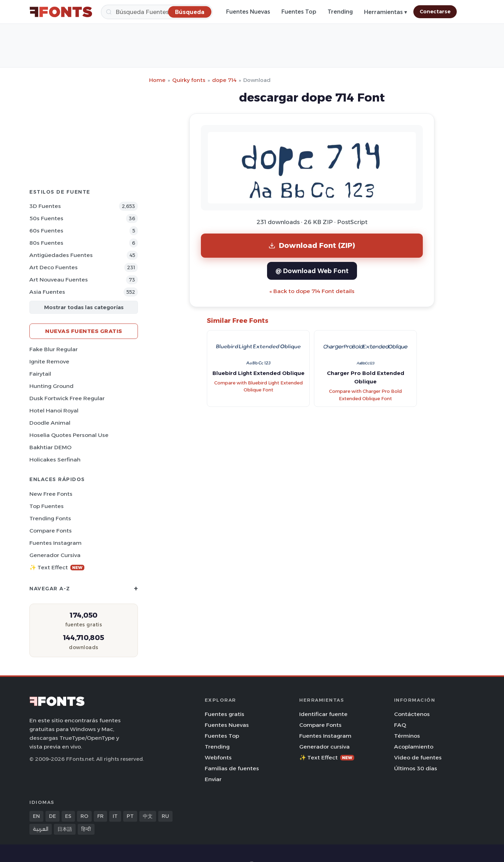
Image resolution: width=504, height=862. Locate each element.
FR (100, 816)
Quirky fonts (189, 80)
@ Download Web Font (312, 271)
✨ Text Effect (57, 567)
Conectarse (435, 12)
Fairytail (40, 374)
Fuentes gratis (225, 714)
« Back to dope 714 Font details (312, 291)
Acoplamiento (414, 747)
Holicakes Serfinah (55, 460)
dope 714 (224, 80)
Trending (340, 12)
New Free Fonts (51, 494)
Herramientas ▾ (386, 12)
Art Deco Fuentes (54, 267)
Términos (407, 736)
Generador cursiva (55, 555)
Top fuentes (47, 506)
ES (68, 816)
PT (130, 816)
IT (115, 816)
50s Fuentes (46, 218)
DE (52, 816)
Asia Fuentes (47, 292)
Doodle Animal (50, 423)
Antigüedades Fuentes (61, 255)
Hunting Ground (51, 386)
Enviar (213, 779)
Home (157, 80)
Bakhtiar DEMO (50, 447)
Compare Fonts (51, 531)
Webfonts (218, 757)
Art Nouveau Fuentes (59, 280)
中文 (148, 816)
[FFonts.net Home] (61, 12)
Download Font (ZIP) (312, 245)
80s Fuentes (46, 243)
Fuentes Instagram (55, 543)
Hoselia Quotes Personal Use (69, 435)
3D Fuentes (45, 206)
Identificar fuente (323, 714)
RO (84, 816)
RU (165, 816)
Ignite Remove (49, 362)
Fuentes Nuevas (248, 12)
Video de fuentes (418, 757)
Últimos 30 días (416, 768)
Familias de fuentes (232, 768)
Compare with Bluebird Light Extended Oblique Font (258, 387)
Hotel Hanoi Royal (54, 411)
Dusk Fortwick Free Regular (67, 398)
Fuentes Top (299, 12)
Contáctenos (412, 714)
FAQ (400, 725)
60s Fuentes (46, 231)
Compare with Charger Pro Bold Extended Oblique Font (365, 395)
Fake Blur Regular (54, 349)
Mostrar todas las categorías (84, 307)
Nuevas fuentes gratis (84, 331)
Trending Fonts (50, 518)
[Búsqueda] (157, 12)
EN (36, 816)
